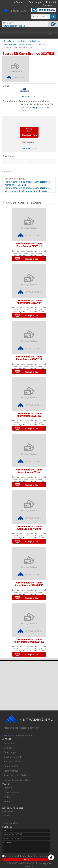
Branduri (8, 802)
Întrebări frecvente (13, 757)
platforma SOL (11, 823)
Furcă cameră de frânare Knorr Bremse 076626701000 (29, 640)
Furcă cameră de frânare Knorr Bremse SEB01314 (29, 358)
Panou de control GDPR (15, 775)
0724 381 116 (29, 149)
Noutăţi (7, 797)
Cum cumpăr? (35, 2)
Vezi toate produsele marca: (26, 191)
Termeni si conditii (13, 762)
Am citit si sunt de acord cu (28, 856)
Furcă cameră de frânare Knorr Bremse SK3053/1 (29, 245)
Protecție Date (11, 771)
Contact (19, 2)
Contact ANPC (11, 766)
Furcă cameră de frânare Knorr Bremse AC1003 (29, 527)
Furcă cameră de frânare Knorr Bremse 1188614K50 (29, 584)
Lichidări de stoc (12, 792)
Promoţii (8, 788)
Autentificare (8, 26)
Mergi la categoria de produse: (27, 188)
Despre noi (9, 743)
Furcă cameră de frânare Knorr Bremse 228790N (29, 301)
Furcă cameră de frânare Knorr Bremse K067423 (29, 414)
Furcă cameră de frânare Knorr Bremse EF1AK (29, 471)
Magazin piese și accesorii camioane (29, 721)
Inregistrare (20, 26)
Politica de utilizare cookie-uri (18, 780)
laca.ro (7, 815)
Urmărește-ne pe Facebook (18, 735)
